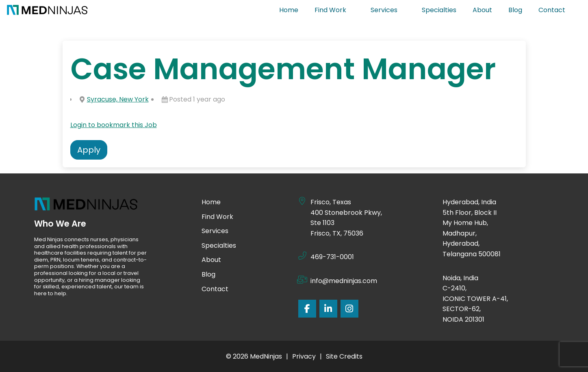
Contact (556, 10)
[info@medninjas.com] (302, 280)
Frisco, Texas (331, 202)
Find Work (334, 10)
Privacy (304, 356)
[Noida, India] (434, 277)
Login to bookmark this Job (114, 125)
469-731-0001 (332, 257)
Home (289, 10)
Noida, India (461, 278)
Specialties (439, 10)
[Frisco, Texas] (302, 201)
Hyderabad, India (469, 202)
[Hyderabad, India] (434, 201)
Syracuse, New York (118, 99)
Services (388, 10)
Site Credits (344, 356)
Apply (89, 150)
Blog (515, 10)
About (482, 10)
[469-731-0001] (302, 256)
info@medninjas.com (344, 281)
